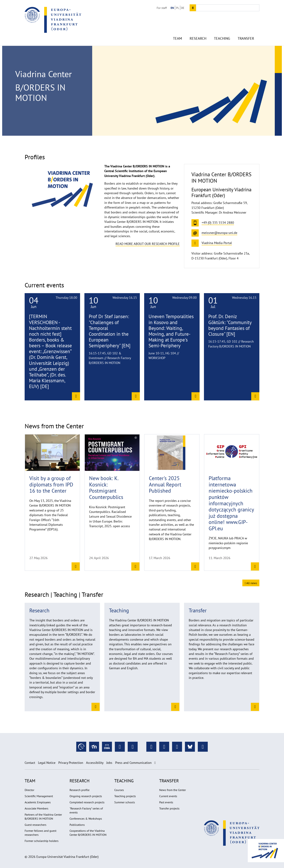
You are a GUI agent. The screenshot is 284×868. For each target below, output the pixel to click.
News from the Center (173, 790)
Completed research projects (87, 802)
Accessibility (95, 763)
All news (251, 583)
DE (183, 8)
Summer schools (125, 802)
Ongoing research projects (86, 796)
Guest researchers (35, 825)
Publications (77, 825)
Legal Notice (47, 763)
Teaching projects (125, 796)
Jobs (109, 763)
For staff (162, 8)
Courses (119, 790)
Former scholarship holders (42, 841)
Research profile (80, 790)
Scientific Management (39, 796)
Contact (30, 763)
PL (178, 8)
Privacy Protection (71, 763)
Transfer (246, 33)
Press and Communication (133, 763)
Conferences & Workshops (86, 819)
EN (172, 8)
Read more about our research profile (148, 244)
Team (177, 33)
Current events (168, 796)
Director (29, 790)
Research (198, 33)
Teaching (222, 33)
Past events (166, 802)
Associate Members (36, 808)
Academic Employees (38, 802)
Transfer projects (169, 808)
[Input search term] (228, 8)
